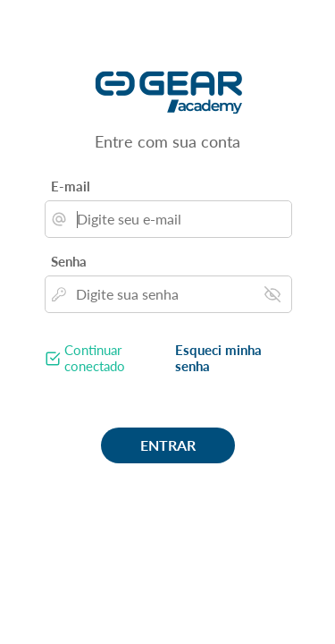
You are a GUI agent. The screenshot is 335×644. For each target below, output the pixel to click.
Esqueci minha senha (218, 358)
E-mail (71, 186)
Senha (69, 261)
